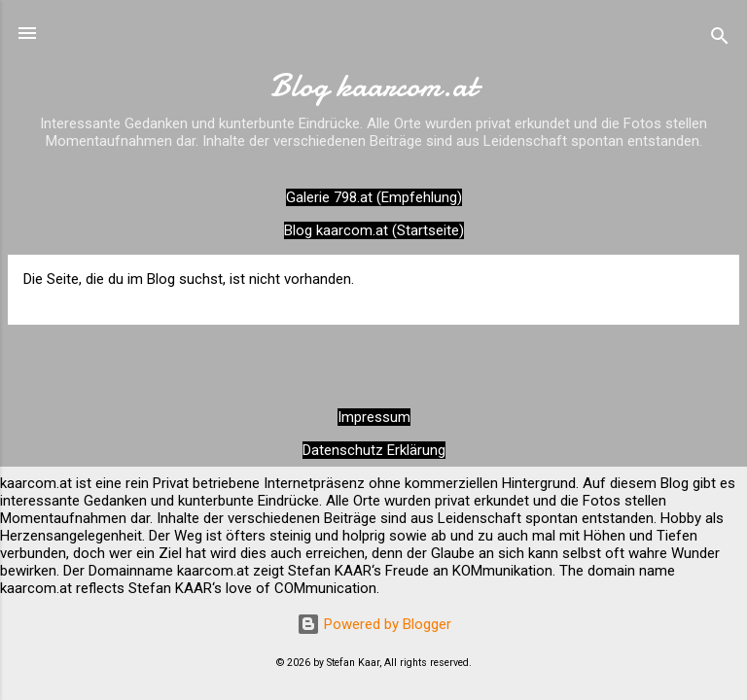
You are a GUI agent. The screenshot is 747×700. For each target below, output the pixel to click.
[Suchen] (720, 39)
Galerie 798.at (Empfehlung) (374, 197)
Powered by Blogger (374, 624)
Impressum (374, 417)
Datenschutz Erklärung (374, 450)
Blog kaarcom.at (373, 86)
